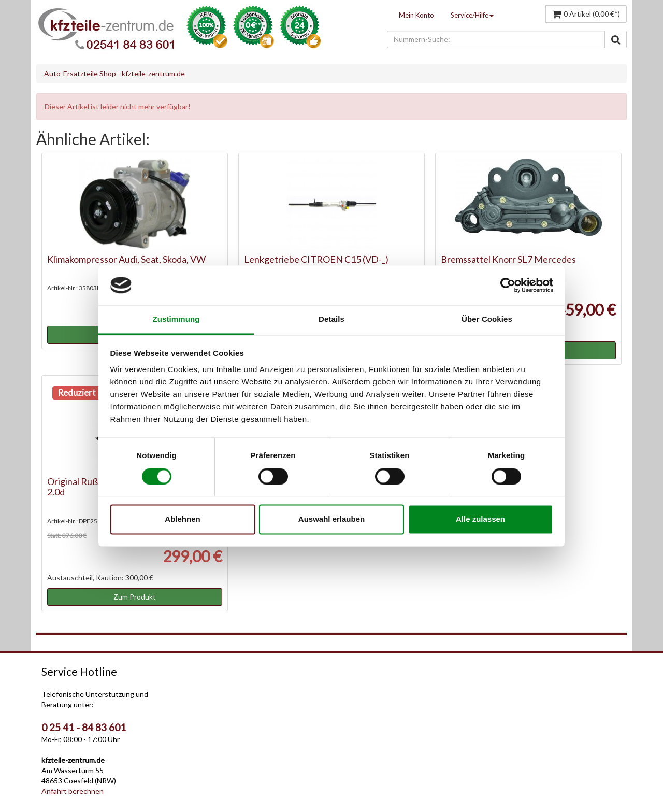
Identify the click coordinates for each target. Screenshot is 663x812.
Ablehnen (182, 519)
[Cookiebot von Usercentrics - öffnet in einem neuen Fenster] (508, 285)
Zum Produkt (135, 597)
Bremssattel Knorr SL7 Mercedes (508, 259)
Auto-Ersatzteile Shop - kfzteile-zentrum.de (114, 73)
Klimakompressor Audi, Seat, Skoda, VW (126, 259)
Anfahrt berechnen (73, 791)
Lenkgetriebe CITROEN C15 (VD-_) (316, 259)
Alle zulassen (480, 519)
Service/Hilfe (472, 15)
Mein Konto (416, 15)
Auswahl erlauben (331, 519)
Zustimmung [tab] (176, 319)
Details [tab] (331, 319)
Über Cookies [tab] (487, 319)
